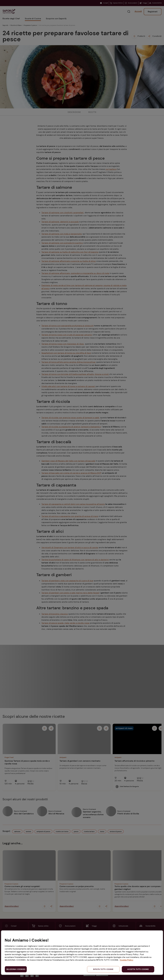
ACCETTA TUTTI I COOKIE (138, 969)
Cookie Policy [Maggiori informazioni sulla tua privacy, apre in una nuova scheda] (127, 960)
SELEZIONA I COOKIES (16, 969)
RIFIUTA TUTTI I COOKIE (103, 969)
